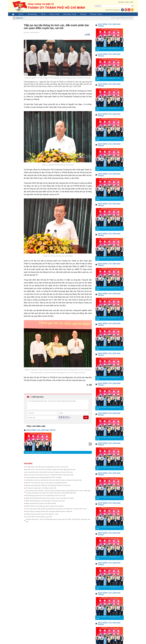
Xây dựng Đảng (32, 14)
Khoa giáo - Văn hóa (96, 14)
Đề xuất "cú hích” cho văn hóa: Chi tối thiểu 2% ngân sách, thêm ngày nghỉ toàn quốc (50, 469)
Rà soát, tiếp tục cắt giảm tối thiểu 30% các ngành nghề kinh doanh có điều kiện (49, 511)
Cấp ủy (43, 14)
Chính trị (21, 14)
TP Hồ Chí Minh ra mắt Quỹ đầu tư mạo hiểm (38, 452)
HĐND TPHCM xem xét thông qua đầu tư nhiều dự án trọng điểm (45, 506)
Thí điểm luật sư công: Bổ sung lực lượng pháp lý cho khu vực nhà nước (47, 467)
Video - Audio (129, 2)
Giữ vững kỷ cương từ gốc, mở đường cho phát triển (41, 488)
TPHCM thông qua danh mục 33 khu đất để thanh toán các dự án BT (46, 496)
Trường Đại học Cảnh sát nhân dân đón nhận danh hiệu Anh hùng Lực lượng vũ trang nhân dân (53, 480)
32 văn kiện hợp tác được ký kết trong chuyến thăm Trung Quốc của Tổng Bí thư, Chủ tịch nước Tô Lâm (56, 509)
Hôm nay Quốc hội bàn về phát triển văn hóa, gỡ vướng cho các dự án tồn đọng (49, 472)
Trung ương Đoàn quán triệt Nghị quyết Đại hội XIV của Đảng (43, 477)
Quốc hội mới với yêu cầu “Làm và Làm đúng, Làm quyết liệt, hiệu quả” (46, 483)
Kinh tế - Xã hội (54, 14)
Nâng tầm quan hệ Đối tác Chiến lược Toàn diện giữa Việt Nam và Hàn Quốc (48, 485)
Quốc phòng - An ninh (70, 14)
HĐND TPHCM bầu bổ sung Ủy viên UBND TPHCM (41, 503)
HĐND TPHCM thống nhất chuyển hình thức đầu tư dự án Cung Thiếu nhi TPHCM (50, 498)
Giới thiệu (121, 2)
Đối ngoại (83, 14)
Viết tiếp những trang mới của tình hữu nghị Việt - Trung (42, 514)
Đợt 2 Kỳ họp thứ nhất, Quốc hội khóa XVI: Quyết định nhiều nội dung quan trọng (49, 475)
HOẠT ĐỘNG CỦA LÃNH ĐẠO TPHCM (41, 430)
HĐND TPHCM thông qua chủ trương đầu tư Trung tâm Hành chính (45, 501)
